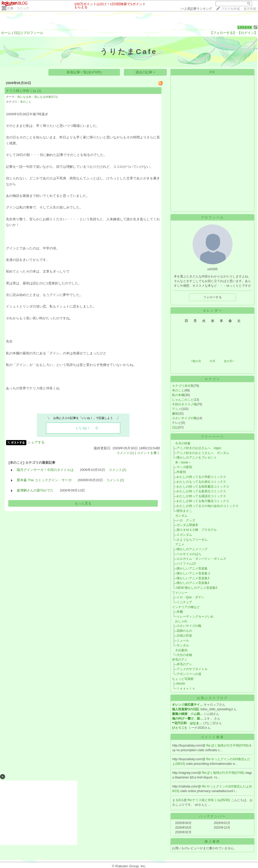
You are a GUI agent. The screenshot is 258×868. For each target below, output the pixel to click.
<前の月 (196, 361)
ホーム (6, 33)
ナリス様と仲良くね (21, 91)
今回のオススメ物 (184, 404)
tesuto (181, 683)
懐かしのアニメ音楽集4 (193, 583)
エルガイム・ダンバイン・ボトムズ (201, 559)
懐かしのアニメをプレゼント (197, 458)
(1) (39, 91)
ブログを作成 (230, 9)
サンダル (183, 645)
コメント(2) (117, 470)
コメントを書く (148, 453)
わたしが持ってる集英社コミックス (201, 491)
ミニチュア (184, 602)
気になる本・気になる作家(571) (37, 97)
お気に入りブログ (212, 698)
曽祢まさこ (184, 511)
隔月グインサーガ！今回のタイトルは (45, 470)
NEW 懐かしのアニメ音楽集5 (197, 588)
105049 (245, 27)
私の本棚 (178, 395)
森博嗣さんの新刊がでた (35, 490)
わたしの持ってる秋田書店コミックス (203, 487)
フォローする (212, 297)
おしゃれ (180, 621)
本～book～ (182, 462)
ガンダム (180, 516)
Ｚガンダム (184, 535)
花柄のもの (184, 631)
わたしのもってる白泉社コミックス (201, 482)
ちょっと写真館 (183, 679)
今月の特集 (181, 443)
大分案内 (180, 650)
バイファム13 (186, 564)
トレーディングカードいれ (195, 617)
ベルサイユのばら (189, 554)
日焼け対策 (184, 636)
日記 (17, 33)
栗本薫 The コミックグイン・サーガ (44, 480)
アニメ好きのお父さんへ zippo (199, 448)
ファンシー (180, 593)
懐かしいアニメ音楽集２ (194, 573)
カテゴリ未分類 (183, 386)
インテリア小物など (186, 607)
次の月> (229, 361)
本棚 (180, 612)
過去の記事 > (145, 72)
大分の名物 (184, 655)
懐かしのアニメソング (192, 549)
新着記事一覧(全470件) (84, 72)
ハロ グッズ (186, 520)
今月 (212, 361)
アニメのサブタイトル (192, 669)
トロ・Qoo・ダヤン (190, 597)
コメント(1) (125, 453)
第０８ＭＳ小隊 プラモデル (197, 530)
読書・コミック (18, 8)
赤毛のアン (180, 660)
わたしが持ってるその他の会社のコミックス (208, 506)
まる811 (178, 800)
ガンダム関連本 (187, 525)
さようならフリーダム (192, 540)
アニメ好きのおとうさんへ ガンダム (203, 453)
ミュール (183, 641)
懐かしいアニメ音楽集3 (193, 578)
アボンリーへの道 (189, 674)
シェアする (36, 442)
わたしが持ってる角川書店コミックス (203, 501)
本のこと (26, 102)
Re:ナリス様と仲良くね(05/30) (209, 800)
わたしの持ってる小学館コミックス (201, 477)
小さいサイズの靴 (184, 418)
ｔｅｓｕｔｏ (186, 688)
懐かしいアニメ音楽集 (192, 568)
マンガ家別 (184, 467)
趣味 (175, 414)
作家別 (181, 472)
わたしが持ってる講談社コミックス (201, 496)
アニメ (177, 409)
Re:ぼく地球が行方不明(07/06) (228, 746)
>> (196, 9)
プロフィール (33, 33)
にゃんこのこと (183, 400)
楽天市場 (250, 9)
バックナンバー (213, 816)
